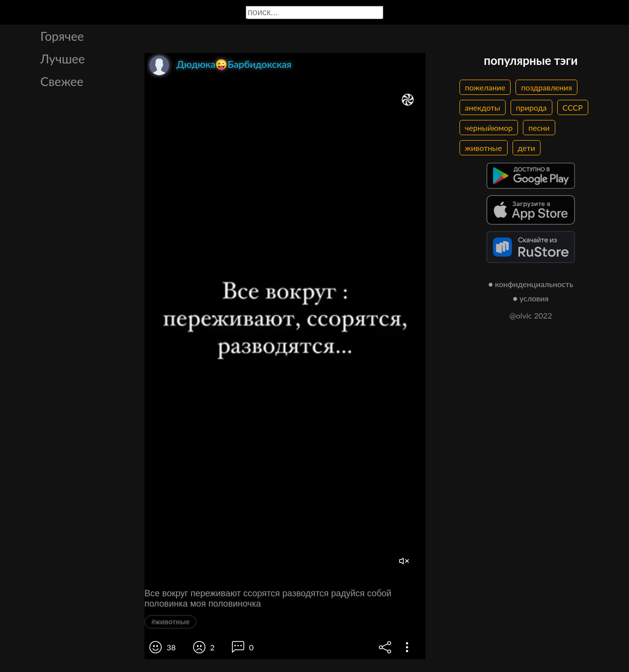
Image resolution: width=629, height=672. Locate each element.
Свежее (62, 81)
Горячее (62, 36)
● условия (531, 298)
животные (484, 148)
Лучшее (63, 58)
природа (531, 107)
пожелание (485, 87)
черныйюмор (489, 128)
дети (527, 148)
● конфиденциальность (531, 284)
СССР (573, 107)
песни (539, 128)
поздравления (546, 87)
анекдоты (483, 107)
